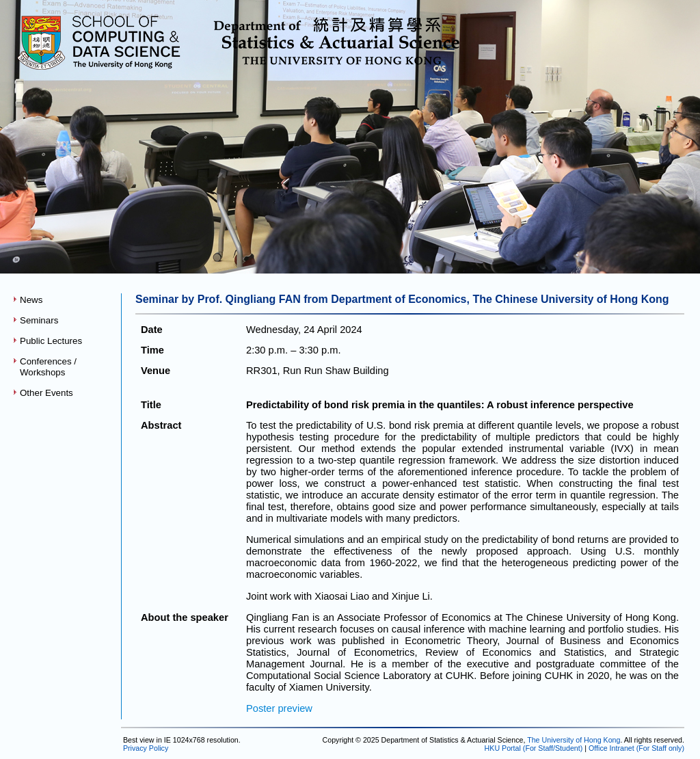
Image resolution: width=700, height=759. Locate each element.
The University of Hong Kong (574, 740)
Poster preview (279, 708)
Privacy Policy (145, 748)
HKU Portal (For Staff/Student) (534, 748)
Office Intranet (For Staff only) (636, 748)
